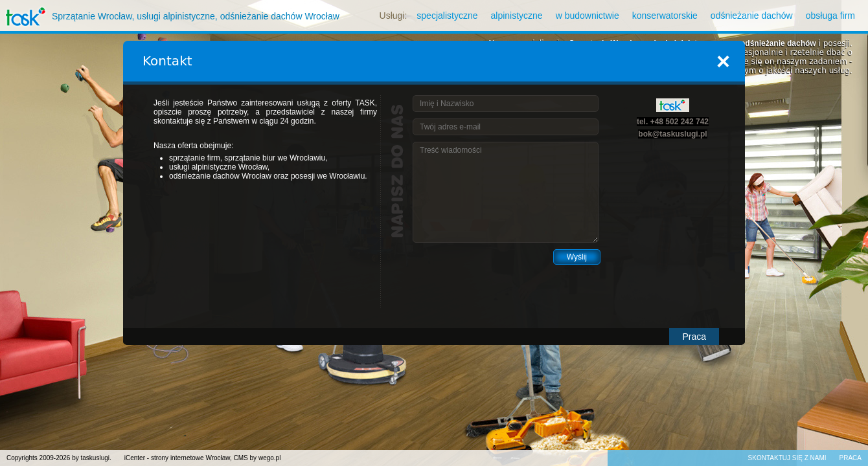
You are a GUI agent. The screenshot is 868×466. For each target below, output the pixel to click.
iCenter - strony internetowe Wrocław (177, 458)
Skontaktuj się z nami (787, 458)
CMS (241, 458)
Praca (694, 337)
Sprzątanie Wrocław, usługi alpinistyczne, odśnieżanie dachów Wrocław (170, 16)
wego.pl (269, 458)
